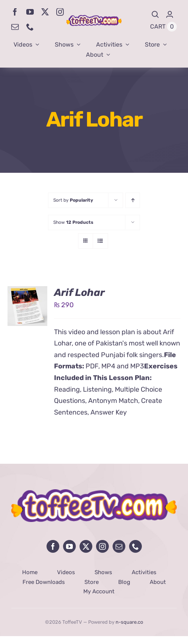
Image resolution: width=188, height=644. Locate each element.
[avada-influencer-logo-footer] (94, 493)
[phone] (30, 27)
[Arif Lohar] (27, 292)
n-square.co (129, 622)
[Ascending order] (133, 200)
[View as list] (100, 241)
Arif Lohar (79, 293)
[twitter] (45, 12)
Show (73, 222)
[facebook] (15, 12)
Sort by (73, 200)
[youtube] (30, 12)
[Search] (155, 14)
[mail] (15, 27)
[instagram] (60, 12)
